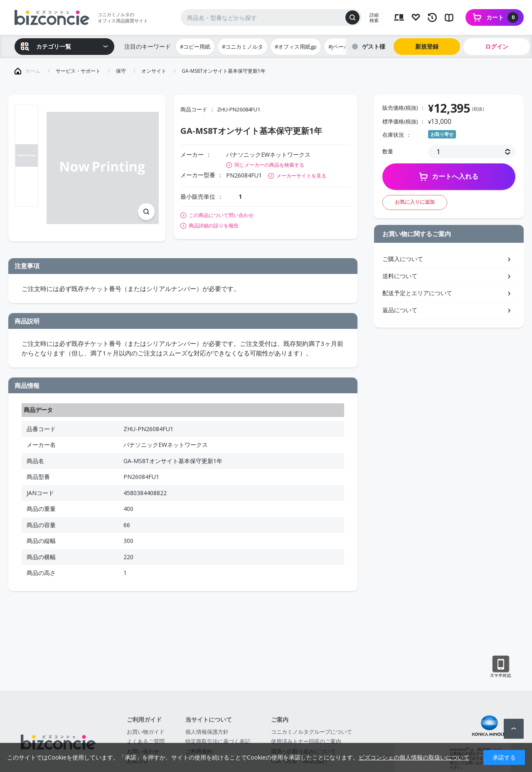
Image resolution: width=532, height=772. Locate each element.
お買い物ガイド (146, 732)
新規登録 (427, 46)
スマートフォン (501, 667)
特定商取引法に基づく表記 (218, 741)
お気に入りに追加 (415, 202)
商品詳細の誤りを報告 (214, 226)
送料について (400, 276)
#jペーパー (341, 47)
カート (502, 17)
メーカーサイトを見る (301, 176)
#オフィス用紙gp (296, 47)
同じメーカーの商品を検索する (269, 165)
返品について (400, 310)
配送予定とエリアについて (417, 293)
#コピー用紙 (195, 47)
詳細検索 (374, 17)
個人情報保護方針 (207, 732)
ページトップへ (514, 729)
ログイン (497, 46)
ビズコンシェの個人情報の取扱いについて (414, 757)
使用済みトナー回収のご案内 (306, 741)
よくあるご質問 (146, 741)
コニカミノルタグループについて (312, 732)
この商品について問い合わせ (221, 215)
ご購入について (403, 259)
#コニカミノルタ (243, 47)
